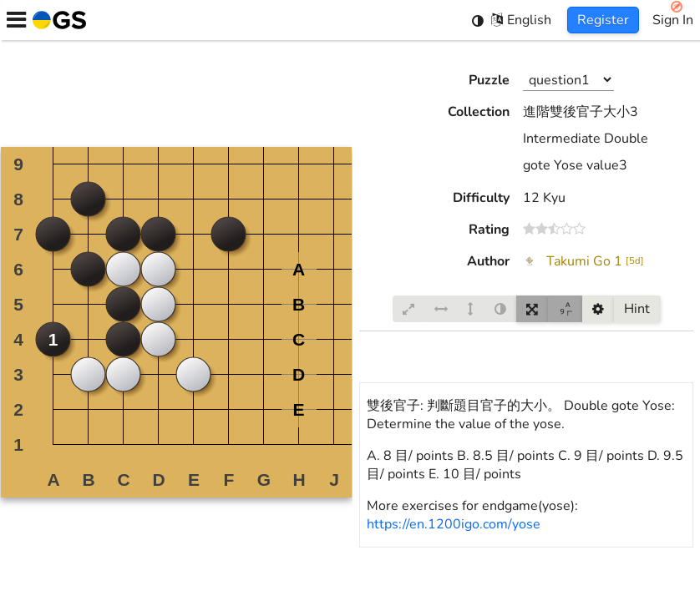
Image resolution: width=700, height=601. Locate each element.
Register (603, 20)
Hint (637, 309)
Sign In (673, 20)
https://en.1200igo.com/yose (454, 524)
